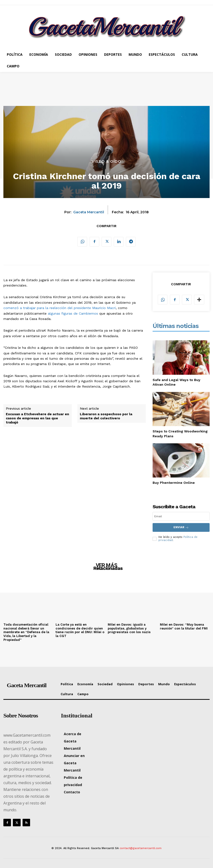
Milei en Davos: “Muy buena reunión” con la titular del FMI (184, 626)
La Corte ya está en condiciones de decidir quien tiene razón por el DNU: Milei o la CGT (80, 630)
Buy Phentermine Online (174, 483)
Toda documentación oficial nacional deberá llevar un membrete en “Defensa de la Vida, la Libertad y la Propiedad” (26, 632)
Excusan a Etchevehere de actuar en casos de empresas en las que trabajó (37, 418)
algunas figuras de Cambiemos (73, 313)
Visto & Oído (106, 161)
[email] (181, 516)
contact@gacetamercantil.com (141, 848)
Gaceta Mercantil (89, 212)
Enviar (181, 527)
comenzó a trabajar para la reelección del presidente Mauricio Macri (60, 308)
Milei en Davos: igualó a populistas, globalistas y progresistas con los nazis (129, 628)
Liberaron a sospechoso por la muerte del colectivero (106, 416)
